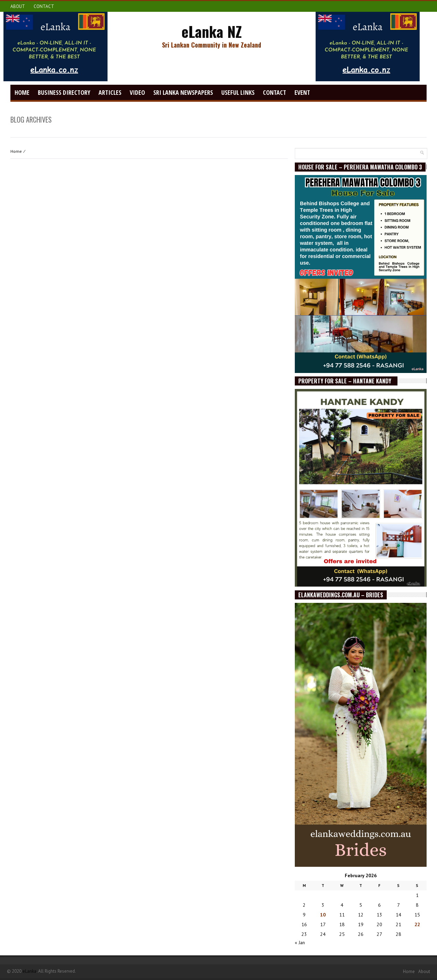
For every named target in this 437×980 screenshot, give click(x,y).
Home (22, 92)
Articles (110, 92)
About (18, 6)
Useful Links (238, 92)
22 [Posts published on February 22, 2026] (417, 924)
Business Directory (64, 92)
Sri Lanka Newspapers (183, 92)
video (137, 92)
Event (302, 92)
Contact (44, 6)
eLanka (29, 971)
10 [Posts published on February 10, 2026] (323, 915)
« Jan (300, 942)
